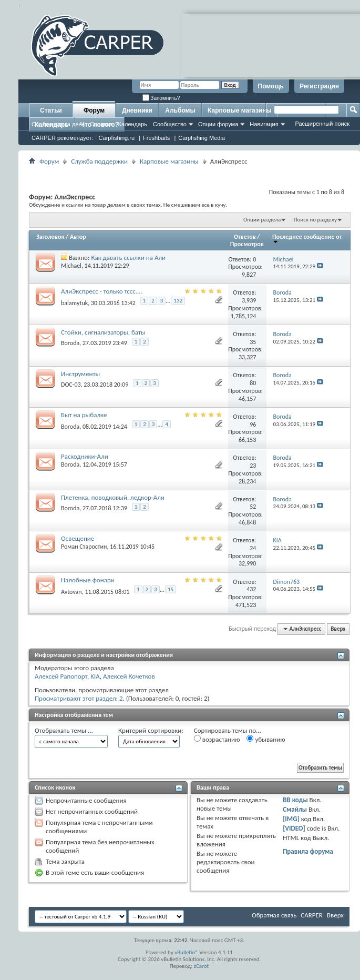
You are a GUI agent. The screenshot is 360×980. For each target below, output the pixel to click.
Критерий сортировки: (151, 730)
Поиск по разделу (315, 220)
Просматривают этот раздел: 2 (79, 698)
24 (253, 548)
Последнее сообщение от (307, 239)
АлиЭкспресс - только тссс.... (102, 291)
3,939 (249, 300)
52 (253, 507)
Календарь (132, 124)
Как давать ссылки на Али (128, 257)
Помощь (271, 86)
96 (253, 425)
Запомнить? (161, 98)
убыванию (266, 739)
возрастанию (217, 739)
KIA (95, 676)
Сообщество (170, 124)
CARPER (312, 915)
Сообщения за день (58, 124)
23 (253, 466)
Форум (94, 110)
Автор (78, 237)
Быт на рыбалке (84, 415)
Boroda (70, 343)
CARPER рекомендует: (63, 138)
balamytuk (74, 302)
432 (251, 589)
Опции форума (218, 124)
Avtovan (71, 592)
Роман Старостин (84, 547)
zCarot (202, 966)
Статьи (51, 110)
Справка (101, 124)
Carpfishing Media (202, 138)
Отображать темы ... (64, 730)
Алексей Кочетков (129, 676)
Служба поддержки (99, 161)
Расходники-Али (85, 456)
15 (171, 589)
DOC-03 (71, 385)
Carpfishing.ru (117, 138)
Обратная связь (274, 915)
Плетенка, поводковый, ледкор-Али (113, 497)
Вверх (338, 629)
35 (253, 342)
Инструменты (80, 374)
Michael (71, 266)
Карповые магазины (240, 110)
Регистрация (319, 86)
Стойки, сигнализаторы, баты (103, 332)
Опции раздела (262, 220)
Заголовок (50, 237)
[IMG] (291, 819)
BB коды (295, 800)
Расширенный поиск (322, 124)
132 (178, 301)
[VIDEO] (294, 828)
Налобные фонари (88, 580)
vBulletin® (186, 952)
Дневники (137, 110)
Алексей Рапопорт (61, 676)
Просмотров (247, 244)
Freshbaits (156, 138)
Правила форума (308, 851)
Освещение (78, 538)
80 (253, 383)
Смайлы (295, 809)
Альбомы (180, 110)
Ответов (245, 237)
